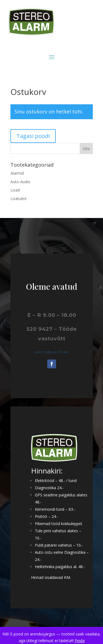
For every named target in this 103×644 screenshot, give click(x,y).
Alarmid (17, 173)
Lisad (15, 190)
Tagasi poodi (33, 136)
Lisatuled (18, 199)
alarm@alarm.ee (51, 352)
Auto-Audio (20, 182)
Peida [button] (80, 641)
